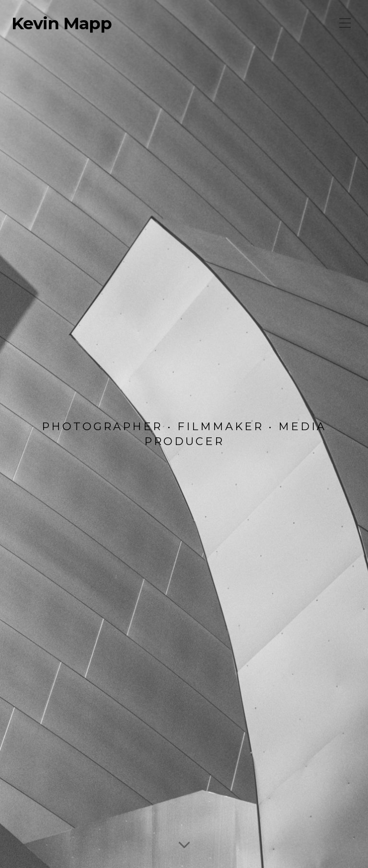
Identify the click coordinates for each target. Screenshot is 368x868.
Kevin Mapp (62, 23)
